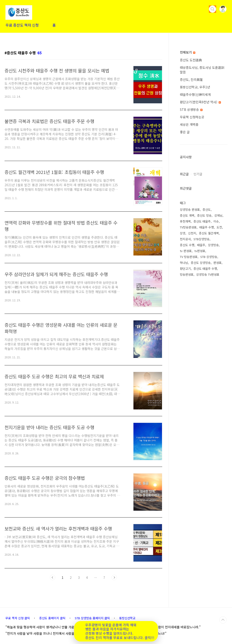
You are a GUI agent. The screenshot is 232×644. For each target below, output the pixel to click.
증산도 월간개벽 (209, 233)
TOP (223, 620)
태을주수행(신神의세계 (195, 94)
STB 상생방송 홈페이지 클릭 (92, 618)
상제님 (218, 215)
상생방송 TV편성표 (208, 274)
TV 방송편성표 (189, 257)
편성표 (217, 263)
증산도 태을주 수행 (205, 269)
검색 (213, 9)
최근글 (184, 174)
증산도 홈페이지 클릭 (52, 618)
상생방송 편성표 (190, 209)
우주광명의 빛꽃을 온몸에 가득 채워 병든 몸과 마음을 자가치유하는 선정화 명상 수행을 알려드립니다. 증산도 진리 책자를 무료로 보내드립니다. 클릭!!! (120, 631)
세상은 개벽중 (189, 124)
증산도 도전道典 (191, 60)
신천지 (192, 233)
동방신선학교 (127, 618)
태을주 (201, 245)
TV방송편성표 (188, 227)
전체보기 (188, 52)
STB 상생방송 (191, 109)
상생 (183, 233)
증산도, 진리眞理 (191, 79)
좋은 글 (185, 132)
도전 (219, 227)
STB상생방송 (202, 239)
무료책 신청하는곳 (192, 117)
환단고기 (185, 269)
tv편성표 (200, 251)
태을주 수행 (207, 227)
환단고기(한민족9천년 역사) (200, 102)
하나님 (184, 263)
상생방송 (213, 245)
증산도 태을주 (202, 221)
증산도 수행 (187, 245)
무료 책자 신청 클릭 (18, 618)
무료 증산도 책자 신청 (22, 25)
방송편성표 (187, 274)
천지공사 (185, 239)
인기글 (198, 174)
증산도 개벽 (187, 215)
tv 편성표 (186, 251)
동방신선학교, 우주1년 (195, 87)
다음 (114, 577)
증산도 (207, 209)
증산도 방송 (204, 215)
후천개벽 (185, 221)
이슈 (216, 221)
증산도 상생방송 (201, 263)
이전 (53, 577)
